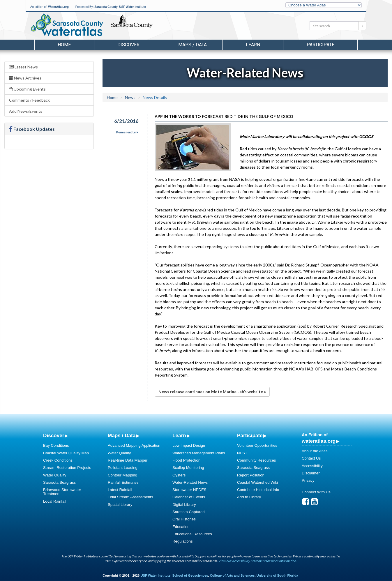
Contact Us (311, 458)
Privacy (308, 480)
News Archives (25, 78)
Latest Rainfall (120, 490)
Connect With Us (316, 492)
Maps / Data (122, 435)
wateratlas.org (319, 441)
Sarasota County (106, 7)
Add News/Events (26, 111)
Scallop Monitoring (188, 468)
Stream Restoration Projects (67, 468)
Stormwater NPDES (189, 490)
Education (181, 527)
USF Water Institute (133, 7)
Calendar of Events (189, 497)
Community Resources (256, 460)
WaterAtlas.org (58, 7)
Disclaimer (311, 473)
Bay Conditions (56, 445)
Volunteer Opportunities (257, 445)
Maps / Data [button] (193, 45)
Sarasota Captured (189, 512)
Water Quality (55, 475)
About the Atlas (315, 451)
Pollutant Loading (123, 468)
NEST (242, 453)
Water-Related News (190, 482)
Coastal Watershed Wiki (257, 482)
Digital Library (184, 505)
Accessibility (312, 466)
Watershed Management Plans (199, 453)
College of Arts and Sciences (232, 575)
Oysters (179, 475)
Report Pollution (251, 475)
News (130, 97)
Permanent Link (127, 132)
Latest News (23, 67)
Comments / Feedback (29, 100)
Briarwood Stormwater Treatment (62, 492)
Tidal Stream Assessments (130, 497)
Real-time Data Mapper (128, 460)
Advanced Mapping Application (134, 445)
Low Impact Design (189, 445)
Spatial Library (120, 505)
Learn (179, 435)
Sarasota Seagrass (59, 482)
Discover (54, 435)
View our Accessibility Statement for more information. (257, 561)
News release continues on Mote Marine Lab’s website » (212, 392)
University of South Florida (277, 575)
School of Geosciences (190, 575)
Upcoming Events (27, 89)
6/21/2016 (126, 121)
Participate (250, 435)
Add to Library (249, 497)
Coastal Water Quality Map (66, 453)
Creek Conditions (58, 460)
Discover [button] (128, 45)
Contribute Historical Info (258, 490)
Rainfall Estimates (123, 482)
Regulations (183, 541)
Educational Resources (192, 534)
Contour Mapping (122, 475)
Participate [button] (321, 45)
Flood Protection (186, 460)
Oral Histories (184, 519)
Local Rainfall (55, 501)
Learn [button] (253, 45)
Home (64, 45)
